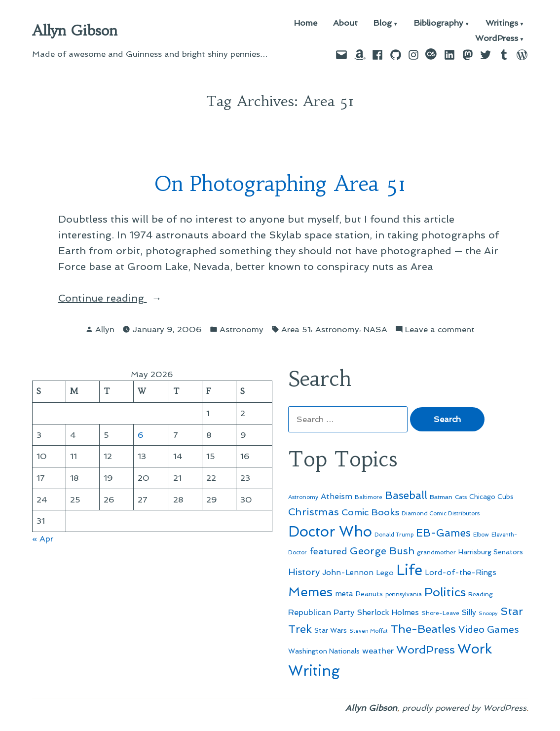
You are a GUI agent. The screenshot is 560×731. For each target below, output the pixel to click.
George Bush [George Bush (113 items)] (382, 551)
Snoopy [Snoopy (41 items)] (488, 613)
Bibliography (439, 23)
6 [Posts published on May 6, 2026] (141, 435)
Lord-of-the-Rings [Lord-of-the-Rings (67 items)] (461, 573)
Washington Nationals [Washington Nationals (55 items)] (324, 651)
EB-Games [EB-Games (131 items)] (443, 533)
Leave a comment (440, 329)
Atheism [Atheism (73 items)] (336, 496)
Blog (383, 23)
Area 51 (296, 329)
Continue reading (140, 298)
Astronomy (242, 329)
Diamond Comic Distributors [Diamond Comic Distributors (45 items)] (441, 513)
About (345, 23)
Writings (502, 23)
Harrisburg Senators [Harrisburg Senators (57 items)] (491, 552)
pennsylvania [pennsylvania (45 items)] (404, 594)
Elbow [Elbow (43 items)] (481, 535)
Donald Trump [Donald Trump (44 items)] (394, 535)
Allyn (105, 329)
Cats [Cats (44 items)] (461, 497)
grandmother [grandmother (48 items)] (436, 552)
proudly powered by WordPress (464, 708)
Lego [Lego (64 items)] (385, 572)
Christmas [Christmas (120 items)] (314, 512)
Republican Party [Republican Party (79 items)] (321, 612)
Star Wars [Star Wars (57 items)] (331, 630)
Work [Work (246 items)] (475, 649)
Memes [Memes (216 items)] (310, 592)
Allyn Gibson (75, 31)
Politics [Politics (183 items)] (445, 592)
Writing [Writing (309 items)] (314, 671)
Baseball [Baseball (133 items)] (406, 495)
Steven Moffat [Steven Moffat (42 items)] (369, 631)
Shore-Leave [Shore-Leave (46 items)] (440, 613)
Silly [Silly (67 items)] (469, 613)
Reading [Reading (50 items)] (481, 594)
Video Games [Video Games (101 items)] (489, 630)
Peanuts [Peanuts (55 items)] (369, 594)
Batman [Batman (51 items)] (441, 497)
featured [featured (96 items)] (328, 551)
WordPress (497, 39)
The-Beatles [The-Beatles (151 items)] (423, 629)
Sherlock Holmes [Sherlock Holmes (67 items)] (388, 613)
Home (306, 23)
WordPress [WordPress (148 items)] (426, 650)
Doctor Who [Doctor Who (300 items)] (330, 532)
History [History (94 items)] (304, 572)
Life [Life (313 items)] (409, 570)
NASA (375, 329)
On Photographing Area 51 (280, 184)
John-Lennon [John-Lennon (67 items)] (348, 573)
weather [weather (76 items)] (378, 651)
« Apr (43, 539)
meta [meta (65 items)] (344, 594)
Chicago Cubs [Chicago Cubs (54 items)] (491, 497)
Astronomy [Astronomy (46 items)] (303, 497)
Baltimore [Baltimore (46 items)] (369, 497)
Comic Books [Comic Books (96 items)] (370, 512)
